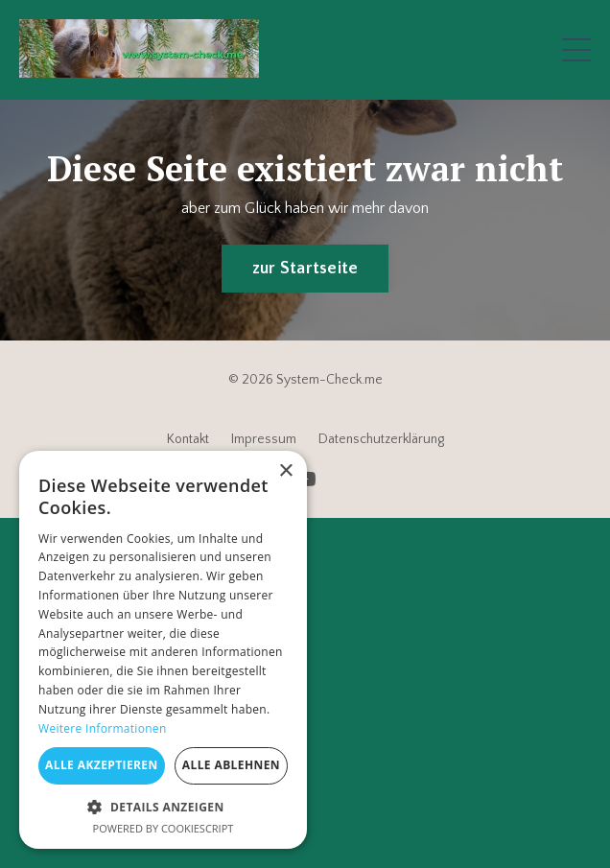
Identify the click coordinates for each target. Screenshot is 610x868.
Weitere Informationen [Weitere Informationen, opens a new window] (103, 728)
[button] (163, 807)
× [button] (285, 471)
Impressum (264, 439)
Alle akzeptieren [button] (102, 765)
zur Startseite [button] (305, 269)
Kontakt (188, 439)
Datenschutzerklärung (381, 439)
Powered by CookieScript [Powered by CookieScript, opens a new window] (164, 828)
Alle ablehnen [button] (231, 765)
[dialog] (163, 650)
